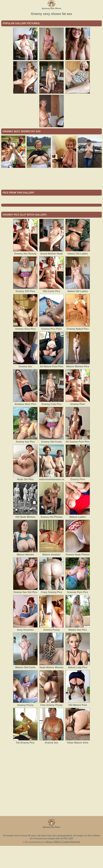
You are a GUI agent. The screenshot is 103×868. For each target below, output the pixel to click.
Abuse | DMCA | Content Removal (63, 864)
